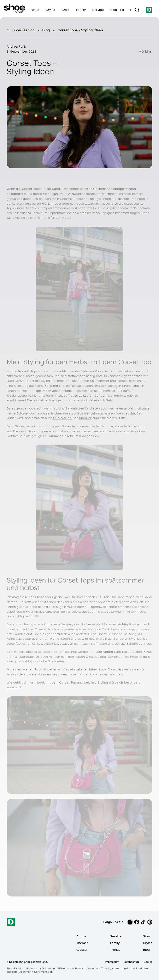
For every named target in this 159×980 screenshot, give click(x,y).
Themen (83, 943)
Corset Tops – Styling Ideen (80, 30)
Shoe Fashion (23, 30)
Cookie (148, 962)
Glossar (82, 950)
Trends (34, 10)
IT (130, 10)
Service (98, 10)
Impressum (112, 962)
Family (81, 10)
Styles (50, 10)
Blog (114, 10)
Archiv (81, 936)
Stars (66, 10)
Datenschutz (131, 962)
